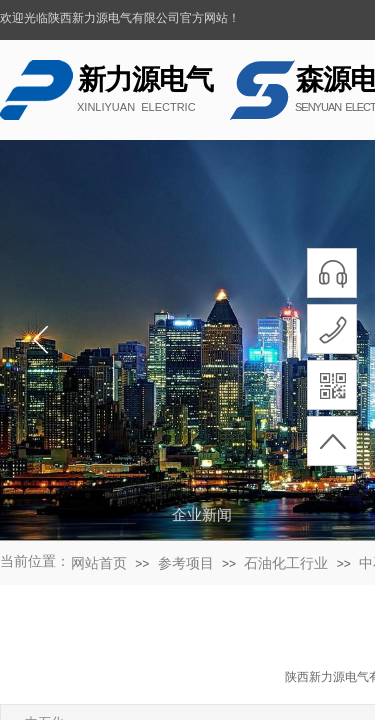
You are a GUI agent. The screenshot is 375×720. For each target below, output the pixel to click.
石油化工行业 (286, 563)
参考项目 (186, 563)
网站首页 (99, 563)
